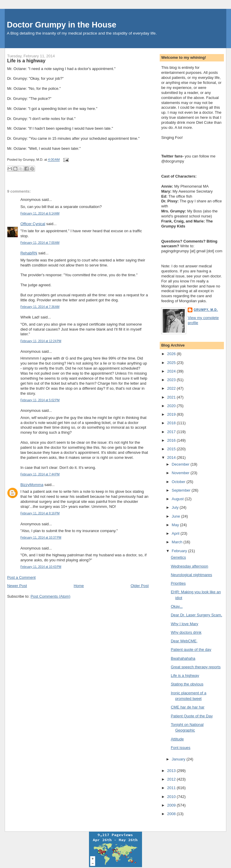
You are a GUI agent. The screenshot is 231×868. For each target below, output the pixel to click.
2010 (172, 797)
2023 (172, 380)
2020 (172, 406)
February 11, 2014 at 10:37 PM (41, 538)
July (176, 507)
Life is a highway (26, 61)
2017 (172, 432)
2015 (172, 449)
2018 (172, 423)
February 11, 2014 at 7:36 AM (40, 307)
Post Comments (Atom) (51, 596)
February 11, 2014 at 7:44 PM (40, 474)
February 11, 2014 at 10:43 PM (41, 567)
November (181, 473)
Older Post (140, 586)
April (176, 533)
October (179, 482)
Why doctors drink (186, 632)
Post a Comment (21, 577)
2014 (172, 457)
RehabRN (29, 253)
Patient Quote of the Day (192, 716)
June (176, 516)
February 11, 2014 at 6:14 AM (40, 213)
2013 (172, 771)
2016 (172, 440)
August (178, 499)
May (176, 525)
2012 (172, 779)
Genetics (178, 557)
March (178, 542)
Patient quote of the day (191, 650)
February (180, 551)
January (179, 759)
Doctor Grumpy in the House (62, 25)
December (181, 464)
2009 (172, 805)
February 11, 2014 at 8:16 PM (40, 513)
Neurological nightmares (192, 575)
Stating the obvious (187, 684)
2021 (172, 397)
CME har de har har (188, 707)
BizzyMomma (32, 485)
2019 (172, 414)
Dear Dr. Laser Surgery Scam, (197, 615)
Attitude (177, 739)
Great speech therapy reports (196, 667)
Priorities (178, 583)
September (182, 490)
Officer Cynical (33, 224)
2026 (172, 354)
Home (79, 586)
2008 (172, 814)
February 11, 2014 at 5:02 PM (40, 400)
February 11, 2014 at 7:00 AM (40, 243)
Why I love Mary (185, 624)
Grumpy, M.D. (206, 310)
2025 (172, 363)
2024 (172, 371)
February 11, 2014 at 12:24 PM (41, 341)
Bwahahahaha (183, 658)
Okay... (177, 606)
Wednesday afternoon (190, 566)
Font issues (181, 748)
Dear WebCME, (184, 641)
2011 (172, 788)
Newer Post (17, 586)
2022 (172, 388)
